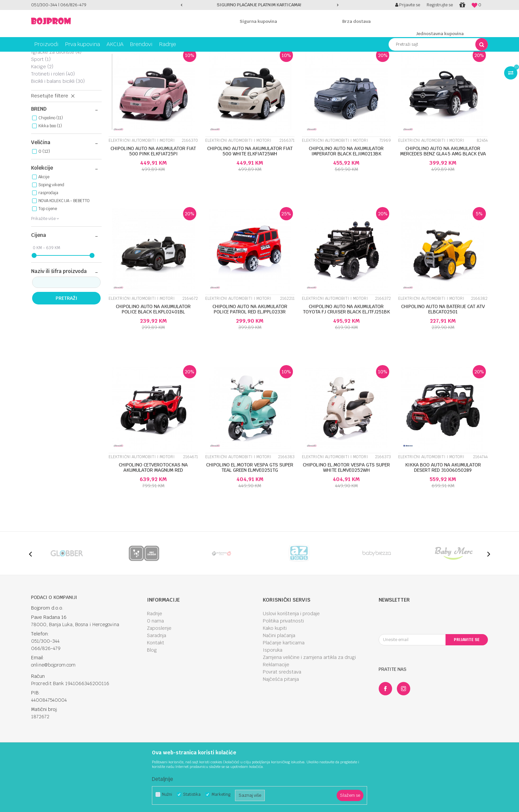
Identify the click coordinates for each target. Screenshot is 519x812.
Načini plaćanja (279, 687)
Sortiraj (323, 69)
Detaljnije (163, 779)
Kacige (42, 118)
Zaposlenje (159, 680)
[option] (260, 5)
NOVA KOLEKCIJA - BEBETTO (64, 252)
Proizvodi (59, 57)
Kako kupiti (275, 680)
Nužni (167, 795)
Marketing (221, 795)
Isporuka (273, 702)
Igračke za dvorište (56, 104)
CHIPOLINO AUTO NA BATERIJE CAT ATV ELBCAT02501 (443, 361)
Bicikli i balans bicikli (58, 133)
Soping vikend (51, 237)
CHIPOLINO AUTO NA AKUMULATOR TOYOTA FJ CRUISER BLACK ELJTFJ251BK (346, 361)
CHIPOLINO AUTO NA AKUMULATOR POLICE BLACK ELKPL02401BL (153, 361)
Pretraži (66, 350)
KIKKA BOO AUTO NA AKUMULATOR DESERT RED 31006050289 (443, 519)
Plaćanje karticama (284, 694)
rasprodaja (48, 244)
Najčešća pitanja (281, 731)
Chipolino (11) (51, 170)
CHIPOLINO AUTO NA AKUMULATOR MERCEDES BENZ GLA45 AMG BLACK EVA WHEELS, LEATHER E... (443, 205)
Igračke (79, 57)
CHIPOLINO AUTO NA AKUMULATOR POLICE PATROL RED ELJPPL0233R (250, 361)
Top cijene (48, 260)
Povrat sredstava (282, 724)
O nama (155, 673)
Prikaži (418, 69)
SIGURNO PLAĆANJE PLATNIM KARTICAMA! (259, 5)
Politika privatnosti (283, 673)
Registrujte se (440, 5)
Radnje (155, 665)
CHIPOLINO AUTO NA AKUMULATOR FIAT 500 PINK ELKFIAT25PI (153, 203)
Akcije (44, 229)
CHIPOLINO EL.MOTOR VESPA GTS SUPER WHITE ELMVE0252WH (346, 519)
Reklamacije (276, 716)
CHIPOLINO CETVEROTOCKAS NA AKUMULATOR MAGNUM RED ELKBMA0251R (153, 522)
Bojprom (39, 57)
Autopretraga (294, 69)
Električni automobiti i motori (63, 94)
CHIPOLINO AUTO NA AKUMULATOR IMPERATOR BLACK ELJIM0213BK (346, 203)
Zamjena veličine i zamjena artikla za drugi (309, 709)
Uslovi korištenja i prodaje (291, 665)
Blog (152, 702)
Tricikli (42, 84)
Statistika (192, 795)
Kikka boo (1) (50, 178)
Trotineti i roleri (53, 126)
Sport (41, 111)
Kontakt (156, 694)
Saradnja (157, 687)
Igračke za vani (106, 57)
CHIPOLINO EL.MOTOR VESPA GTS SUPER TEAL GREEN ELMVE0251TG (250, 519)
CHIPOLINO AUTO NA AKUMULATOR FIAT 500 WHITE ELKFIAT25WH (250, 203)
